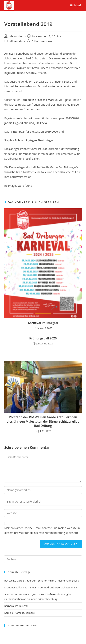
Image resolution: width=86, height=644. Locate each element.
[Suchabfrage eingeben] (43, 559)
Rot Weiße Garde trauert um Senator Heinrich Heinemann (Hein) (42, 581)
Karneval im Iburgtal (43, 323)
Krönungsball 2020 (43, 338)
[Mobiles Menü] (76, 5)
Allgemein (16, 41)
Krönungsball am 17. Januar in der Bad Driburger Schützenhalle (41, 587)
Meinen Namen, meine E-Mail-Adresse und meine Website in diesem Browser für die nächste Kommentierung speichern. (42, 530)
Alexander (16, 36)
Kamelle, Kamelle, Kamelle (19, 613)
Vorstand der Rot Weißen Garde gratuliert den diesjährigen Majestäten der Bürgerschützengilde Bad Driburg (43, 421)
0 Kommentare (42, 41)
